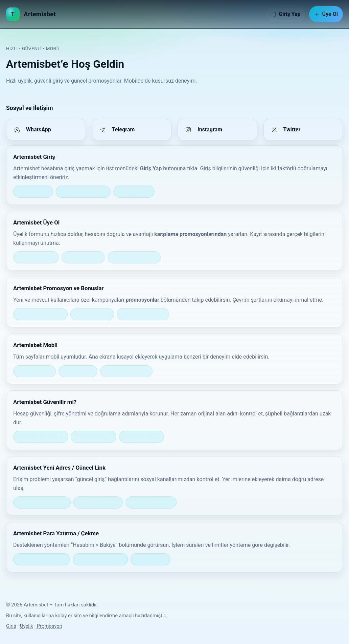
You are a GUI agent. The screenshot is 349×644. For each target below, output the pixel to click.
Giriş (11, 626)
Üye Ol (326, 14)
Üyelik (27, 626)
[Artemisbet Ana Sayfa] (31, 14)
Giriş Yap (285, 14)
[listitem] (46, 130)
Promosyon (50, 626)
